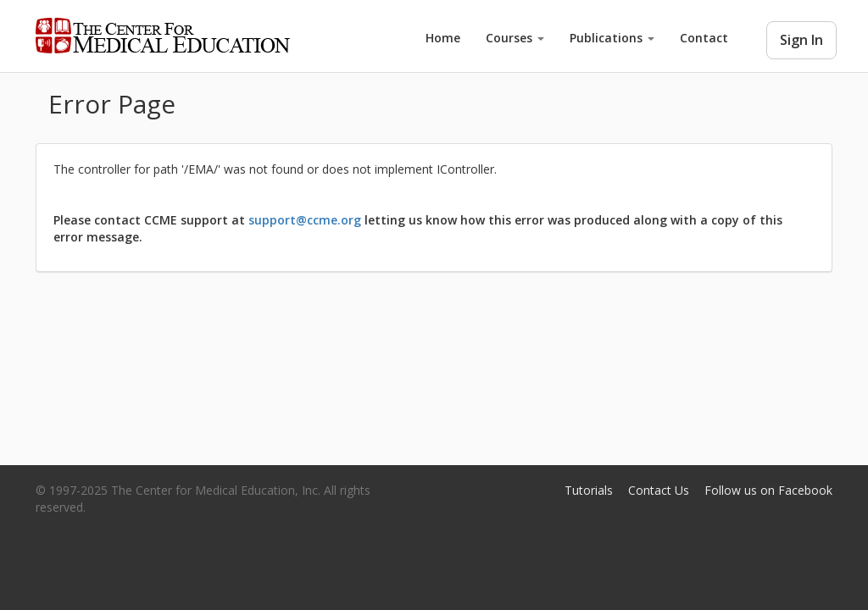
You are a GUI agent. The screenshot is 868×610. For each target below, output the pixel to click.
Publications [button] (612, 38)
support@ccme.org (305, 220)
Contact (704, 38)
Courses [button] (515, 38)
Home (443, 38)
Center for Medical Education (163, 36)
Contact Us (659, 490)
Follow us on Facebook (768, 490)
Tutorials (589, 490)
